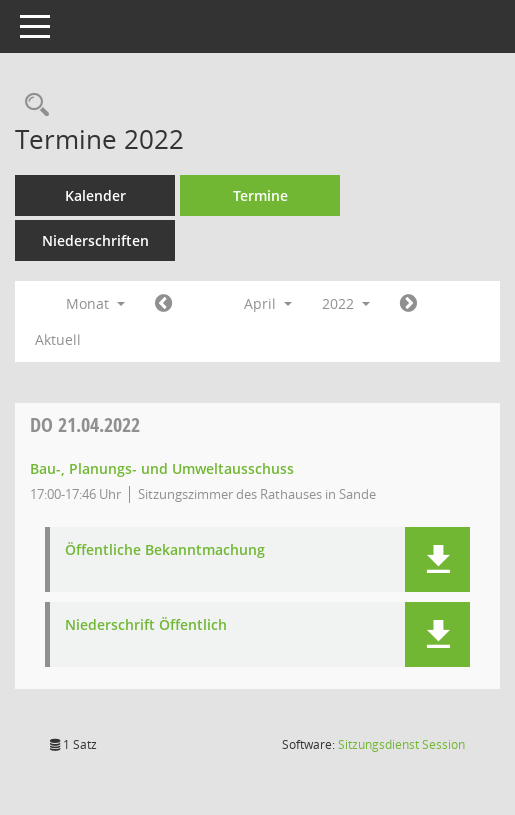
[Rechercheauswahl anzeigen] (32, 105)
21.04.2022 (85, 424)
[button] (437, 559)
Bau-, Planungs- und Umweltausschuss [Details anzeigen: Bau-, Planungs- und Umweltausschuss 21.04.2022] (162, 468)
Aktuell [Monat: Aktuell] (58, 339)
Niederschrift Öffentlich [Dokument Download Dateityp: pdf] (146, 625)
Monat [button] (95, 303)
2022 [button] (346, 303)
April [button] (268, 303)
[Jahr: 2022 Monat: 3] (163, 304)
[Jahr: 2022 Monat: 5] (408, 304)
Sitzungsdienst (401, 744)
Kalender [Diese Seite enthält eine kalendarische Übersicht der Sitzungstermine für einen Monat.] (95, 195)
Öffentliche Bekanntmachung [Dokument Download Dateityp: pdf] (165, 550)
